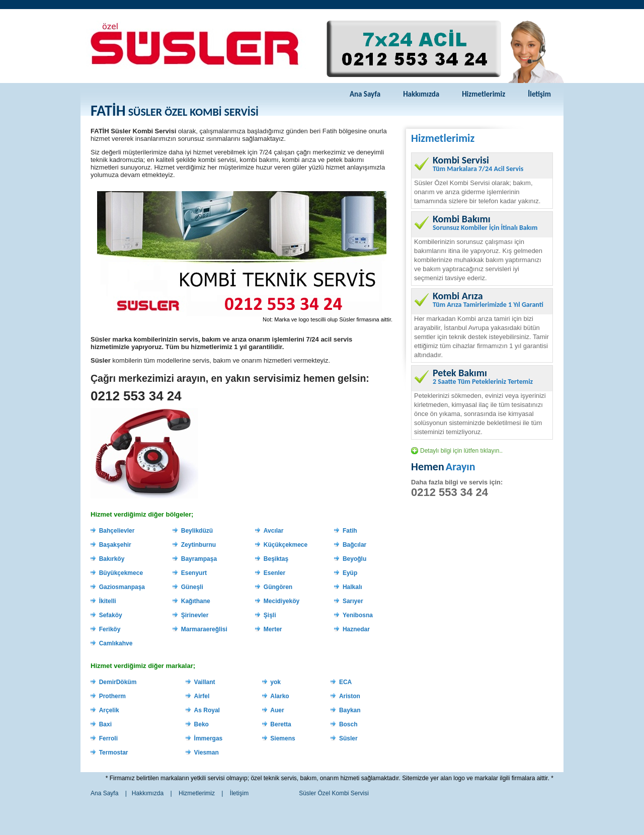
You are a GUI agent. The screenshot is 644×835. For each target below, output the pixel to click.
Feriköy (110, 629)
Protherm (112, 696)
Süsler (348, 738)
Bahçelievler (117, 531)
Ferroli (108, 738)
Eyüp (350, 573)
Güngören (278, 587)
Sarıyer (353, 601)
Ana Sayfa (365, 94)
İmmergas (209, 738)
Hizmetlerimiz (484, 94)
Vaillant (205, 682)
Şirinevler (195, 615)
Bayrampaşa (199, 559)
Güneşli (192, 587)
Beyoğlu (354, 559)
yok (275, 682)
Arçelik (109, 710)
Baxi (105, 724)
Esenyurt (194, 573)
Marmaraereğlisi (204, 629)
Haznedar (356, 629)
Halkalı (352, 587)
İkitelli (108, 601)
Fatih (350, 531)
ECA (345, 682)
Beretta (280, 724)
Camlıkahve (116, 643)
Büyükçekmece (121, 573)
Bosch (348, 724)
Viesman (207, 753)
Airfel (202, 696)
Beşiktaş (276, 559)
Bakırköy (112, 559)
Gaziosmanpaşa (122, 587)
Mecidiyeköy (281, 601)
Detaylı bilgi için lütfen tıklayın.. (461, 451)
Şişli (270, 615)
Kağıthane (196, 601)
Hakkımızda (421, 94)
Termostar (114, 753)
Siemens (283, 738)
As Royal (207, 710)
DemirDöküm (118, 682)
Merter (273, 629)
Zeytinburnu (198, 545)
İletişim (539, 94)
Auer (277, 710)
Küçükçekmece (286, 545)
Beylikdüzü (197, 531)
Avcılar (274, 531)
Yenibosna (358, 615)
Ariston (350, 696)
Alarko (279, 696)
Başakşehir (115, 545)
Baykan (350, 710)
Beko (202, 724)
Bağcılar (354, 545)
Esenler (274, 573)
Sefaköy (111, 615)
